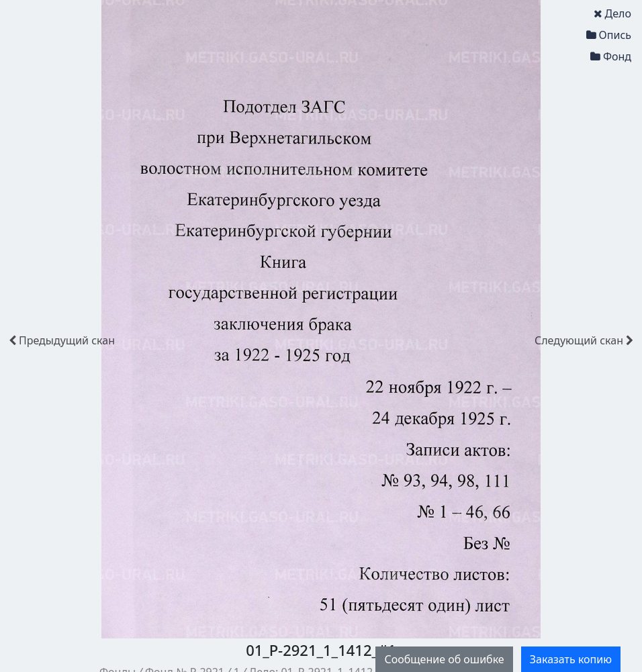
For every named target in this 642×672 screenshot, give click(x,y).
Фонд (611, 56)
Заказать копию (571, 659)
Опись (609, 35)
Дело (612, 13)
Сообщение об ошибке (444, 659)
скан (62, 340)
